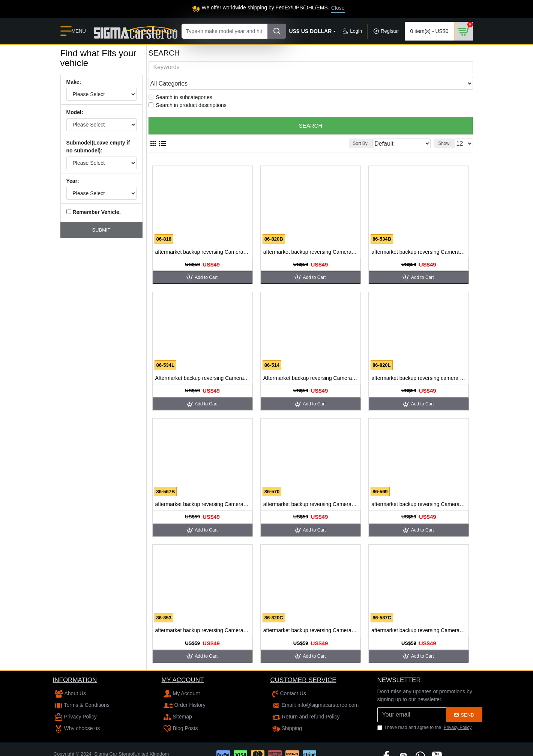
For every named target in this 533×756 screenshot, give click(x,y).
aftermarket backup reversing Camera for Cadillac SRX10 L (311, 616)
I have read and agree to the (425, 713)
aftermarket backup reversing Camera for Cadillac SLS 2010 (203, 616)
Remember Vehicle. (94, 212)
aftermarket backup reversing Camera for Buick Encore (311, 238)
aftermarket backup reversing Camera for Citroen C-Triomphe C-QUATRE (419, 616)
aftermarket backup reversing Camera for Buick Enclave (203, 238)
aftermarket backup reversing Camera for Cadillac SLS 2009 (419, 490)
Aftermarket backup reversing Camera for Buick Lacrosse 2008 (311, 364)
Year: (73, 181)
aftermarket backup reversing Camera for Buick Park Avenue (203, 490)
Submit (101, 230)
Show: (447, 129)
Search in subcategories (180, 83)
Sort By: (375, 129)
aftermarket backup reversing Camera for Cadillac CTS (311, 490)
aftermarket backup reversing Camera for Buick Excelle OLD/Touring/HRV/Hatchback (419, 238)
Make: (74, 82)
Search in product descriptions (188, 91)
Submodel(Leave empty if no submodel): (98, 147)
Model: (75, 112)
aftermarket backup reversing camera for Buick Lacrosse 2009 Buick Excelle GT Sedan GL (419, 364)
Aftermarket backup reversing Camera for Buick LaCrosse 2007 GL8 (203, 364)
